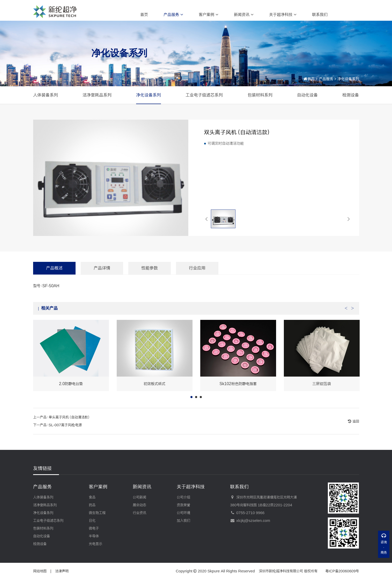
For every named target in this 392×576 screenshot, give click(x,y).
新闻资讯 (244, 15)
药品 (92, 505)
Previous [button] (346, 315)
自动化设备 (307, 95)
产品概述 (54, 276)
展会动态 (139, 505)
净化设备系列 (348, 79)
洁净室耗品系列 (97, 95)
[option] (71, 363)
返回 (355, 429)
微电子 (94, 528)
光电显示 (95, 544)
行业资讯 (139, 513)
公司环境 (183, 513)
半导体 (94, 536)
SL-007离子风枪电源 (65, 433)
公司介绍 (183, 497)
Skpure (214, 571)
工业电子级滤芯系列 (204, 95)
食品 (92, 497)
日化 (92, 521)
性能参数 (150, 276)
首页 (144, 15)
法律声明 (62, 571)
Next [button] (353, 315)
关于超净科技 (283, 15)
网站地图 (40, 571)
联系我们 (320, 15)
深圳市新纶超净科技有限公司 (281, 571)
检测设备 (351, 95)
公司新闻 (139, 497)
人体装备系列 (46, 95)
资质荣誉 (183, 505)
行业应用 (197, 276)
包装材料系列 (260, 95)
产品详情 (102, 276)
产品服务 (173, 15)
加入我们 (183, 521)
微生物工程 (97, 513)
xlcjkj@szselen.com (250, 521)
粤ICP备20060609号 (342, 571)
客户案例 (209, 15)
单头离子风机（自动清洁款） (69, 425)
